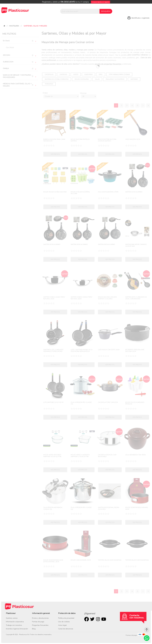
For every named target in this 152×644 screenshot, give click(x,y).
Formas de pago (38, 622)
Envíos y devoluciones (40, 618)
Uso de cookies (64, 622)
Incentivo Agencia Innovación (17, 629)
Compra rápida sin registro (101, 2)
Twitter (92, 619)
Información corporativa (15, 622)
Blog (34, 629)
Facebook (87, 619)
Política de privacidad (66, 618)
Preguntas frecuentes (40, 625)
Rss (98, 619)
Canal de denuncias (66, 629)
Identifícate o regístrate (140, 18)
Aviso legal (62, 625)
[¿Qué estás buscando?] (80, 11)
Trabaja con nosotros (14, 625)
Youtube (104, 619)
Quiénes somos (12, 618)
